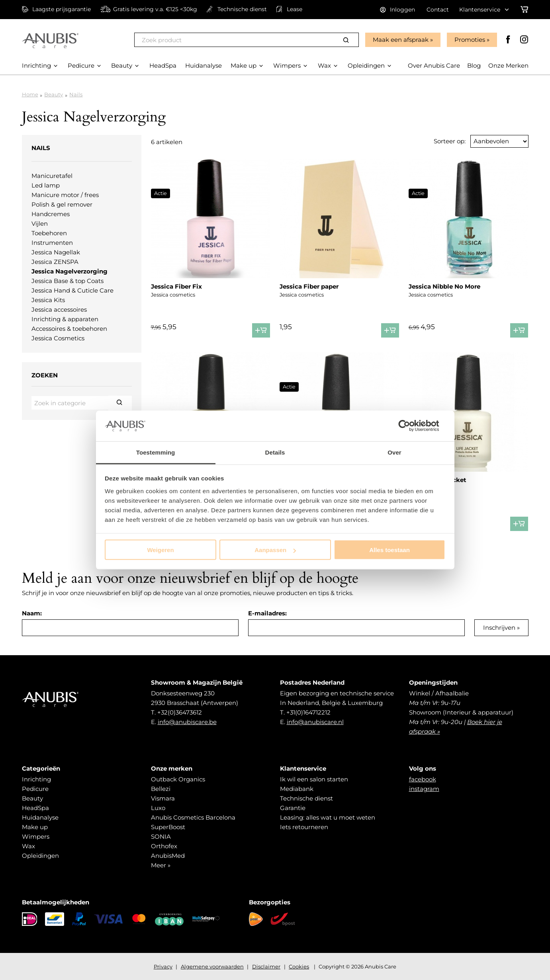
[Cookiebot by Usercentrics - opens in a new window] (410, 426)
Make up (35, 827)
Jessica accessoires (59, 309)
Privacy (163, 966)
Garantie (293, 808)
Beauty (54, 94)
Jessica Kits (48, 300)
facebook (423, 779)
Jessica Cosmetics (58, 338)
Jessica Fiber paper (309, 286)
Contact (438, 10)
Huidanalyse (40, 817)
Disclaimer (266, 966)
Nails (76, 94)
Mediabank (297, 789)
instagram (424, 789)
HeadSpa (35, 808)
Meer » (161, 865)
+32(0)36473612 (180, 712)
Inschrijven (499, 628)
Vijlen (40, 224)
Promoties (470, 40)
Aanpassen (275, 550)
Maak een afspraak (401, 40)
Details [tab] (275, 452)
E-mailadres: (267, 613)
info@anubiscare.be (187, 722)
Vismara (163, 798)
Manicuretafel (52, 176)
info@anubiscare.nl (315, 722)
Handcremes (51, 214)
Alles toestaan (390, 550)
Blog (474, 65)
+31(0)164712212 (308, 712)
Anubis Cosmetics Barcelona (193, 817)
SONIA (161, 837)
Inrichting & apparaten (65, 319)
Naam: (32, 613)
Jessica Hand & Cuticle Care (72, 290)
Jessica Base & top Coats (68, 281)
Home (30, 94)
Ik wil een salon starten (314, 779)
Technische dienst (306, 798)
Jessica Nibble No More (444, 286)
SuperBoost (168, 827)
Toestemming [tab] (156, 452)
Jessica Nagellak (56, 252)
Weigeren (160, 550)
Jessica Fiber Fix (176, 286)
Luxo (158, 808)
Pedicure (35, 789)
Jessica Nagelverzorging (69, 271)
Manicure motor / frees (65, 195)
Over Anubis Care (434, 65)
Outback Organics (178, 779)
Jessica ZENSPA (55, 262)
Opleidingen (40, 856)
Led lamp (46, 185)
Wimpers (36, 837)
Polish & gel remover (62, 204)
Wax (28, 846)
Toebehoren (49, 233)
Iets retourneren (304, 827)
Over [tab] (394, 452)
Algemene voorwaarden (212, 966)
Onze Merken (508, 65)
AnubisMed (168, 856)
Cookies (299, 966)
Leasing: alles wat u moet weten (328, 817)
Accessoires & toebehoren (69, 329)
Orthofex (164, 846)
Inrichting (36, 779)
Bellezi (161, 789)
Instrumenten (52, 243)
